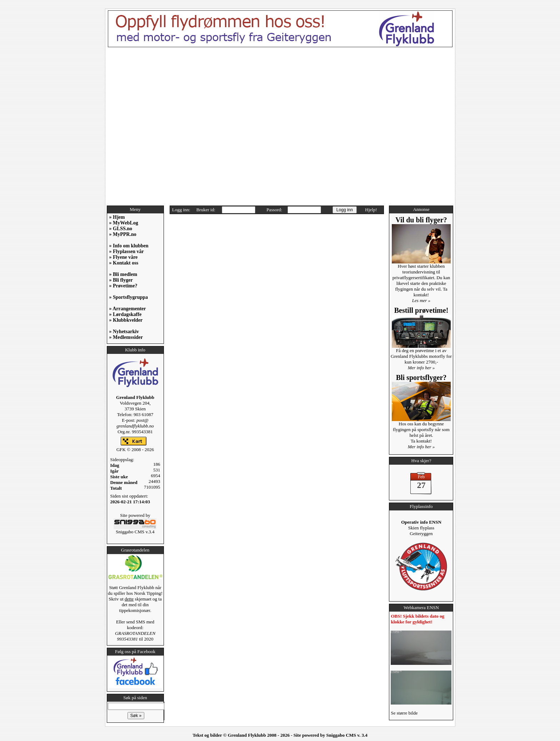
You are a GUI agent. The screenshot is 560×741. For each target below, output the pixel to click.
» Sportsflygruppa (129, 297)
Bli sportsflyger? (421, 377)
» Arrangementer (128, 309)
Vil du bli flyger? (421, 220)
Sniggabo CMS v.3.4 (135, 530)
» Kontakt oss (124, 263)
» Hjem (117, 217)
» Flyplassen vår (127, 251)
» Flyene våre (124, 257)
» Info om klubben (129, 246)
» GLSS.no (121, 229)
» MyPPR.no (123, 234)
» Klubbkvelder (126, 320)
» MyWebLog (124, 223)
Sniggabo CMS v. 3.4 (347, 735)
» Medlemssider (126, 337)
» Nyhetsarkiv (124, 332)
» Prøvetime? (123, 286)
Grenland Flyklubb (247, 735)
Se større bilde (404, 713)
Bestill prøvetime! (421, 310)
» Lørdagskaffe (126, 314)
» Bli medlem (123, 274)
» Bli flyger (121, 280)
